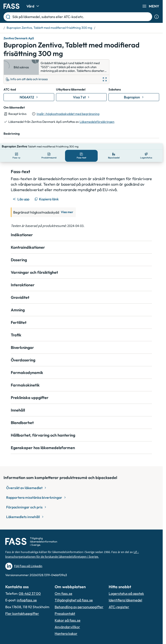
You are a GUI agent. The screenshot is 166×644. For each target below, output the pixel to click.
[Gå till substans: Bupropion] (134, 97)
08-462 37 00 (30, 587)
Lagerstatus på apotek (126, 587)
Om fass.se (63, 587)
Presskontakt (65, 607)
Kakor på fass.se (68, 614)
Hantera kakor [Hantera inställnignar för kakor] (66, 627)
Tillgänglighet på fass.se (74, 594)
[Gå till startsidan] (11, 6)
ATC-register (119, 601)
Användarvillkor (67, 621)
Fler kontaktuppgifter (22, 607)
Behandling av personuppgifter (79, 601)
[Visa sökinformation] (157, 17)
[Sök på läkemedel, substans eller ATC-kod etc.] (81, 17)
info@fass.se (27, 594)
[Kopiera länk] (47, 193)
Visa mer (67, 206)
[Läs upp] (21, 193)
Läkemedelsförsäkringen (97, 122)
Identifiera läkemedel (125, 594)
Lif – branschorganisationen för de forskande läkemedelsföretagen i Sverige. (72, 548)
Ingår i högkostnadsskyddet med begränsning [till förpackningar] (68, 114)
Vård (33, 6)
